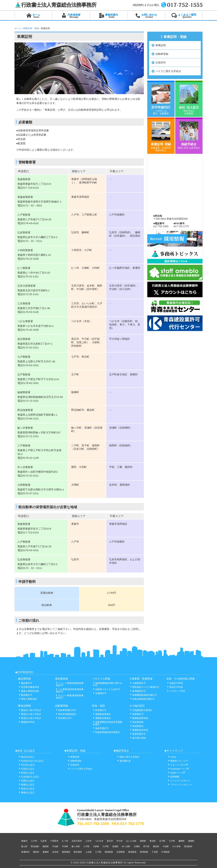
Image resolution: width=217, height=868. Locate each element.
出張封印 (161, 62)
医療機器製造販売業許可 (144, 695)
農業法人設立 (27, 793)
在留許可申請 (175, 683)
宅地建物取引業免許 (141, 710)
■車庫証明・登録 (75, 751)
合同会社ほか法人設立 (31, 761)
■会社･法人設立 (25, 751)
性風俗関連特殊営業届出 (106, 732)
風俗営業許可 (101, 728)
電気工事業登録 (28, 699)
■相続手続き (121, 751)
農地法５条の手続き (30, 718)
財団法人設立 (27, 773)
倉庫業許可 (137, 714)
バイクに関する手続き (168, 71)
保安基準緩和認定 (66, 714)
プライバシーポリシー (180, 785)
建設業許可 (26, 683)
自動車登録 (162, 54)
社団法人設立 (27, 769)
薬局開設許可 (138, 691)
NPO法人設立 (27, 765)
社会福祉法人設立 (29, 777)
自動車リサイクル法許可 (106, 689)
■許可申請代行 (24, 672)
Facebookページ (178, 769)
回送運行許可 (64, 718)
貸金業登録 (137, 722)
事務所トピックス (178, 761)
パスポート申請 (176, 691)
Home (172, 757)
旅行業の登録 (138, 738)
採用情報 (174, 777)
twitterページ (176, 773)
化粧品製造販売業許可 (142, 699)
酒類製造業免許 (102, 714)
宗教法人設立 (27, 781)
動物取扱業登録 (139, 718)
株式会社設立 (27, 757)
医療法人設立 (27, 785)
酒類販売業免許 (102, 718)
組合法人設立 (27, 789)
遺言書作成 (124, 761)
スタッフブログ (178, 765)
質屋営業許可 (138, 734)
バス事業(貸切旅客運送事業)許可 (70, 690)
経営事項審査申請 (29, 687)
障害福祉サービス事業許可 (145, 687)
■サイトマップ (174, 751)
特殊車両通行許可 (66, 710)
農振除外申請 (27, 722)
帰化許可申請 (175, 687)
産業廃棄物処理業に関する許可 (108, 684)
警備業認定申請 (139, 730)
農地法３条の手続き (30, 710)
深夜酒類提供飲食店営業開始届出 (108, 723)
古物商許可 (100, 693)
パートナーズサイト (179, 781)
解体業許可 (26, 695)
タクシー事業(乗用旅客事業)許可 (70, 697)
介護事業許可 (138, 683)
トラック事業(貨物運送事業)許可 (70, 684)
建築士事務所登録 (29, 691)
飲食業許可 (100, 710)
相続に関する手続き (128, 757)
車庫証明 (161, 45)
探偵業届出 (137, 726)
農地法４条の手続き (30, 714)
